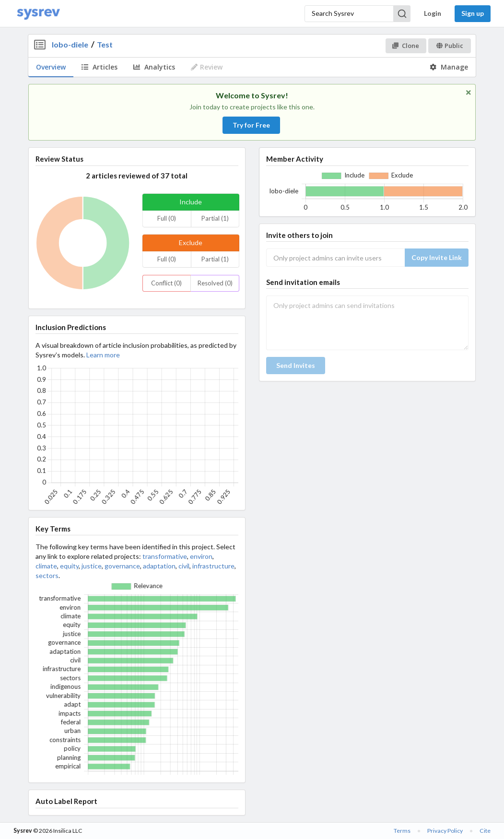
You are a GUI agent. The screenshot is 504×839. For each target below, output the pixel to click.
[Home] (38, 14)
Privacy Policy (445, 831)
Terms (402, 831)
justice (92, 566)
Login (433, 13)
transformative (165, 556)
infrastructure (213, 566)
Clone (405, 46)
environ (201, 556)
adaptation (159, 566)
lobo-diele (70, 44)
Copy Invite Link (437, 257)
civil (184, 566)
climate (46, 566)
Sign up (473, 13)
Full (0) (167, 218)
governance (122, 566)
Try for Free (251, 125)
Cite (485, 831)
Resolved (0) (215, 283)
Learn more (103, 355)
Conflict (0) (166, 283)
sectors (47, 575)
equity (69, 566)
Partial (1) (215, 218)
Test (105, 44)
